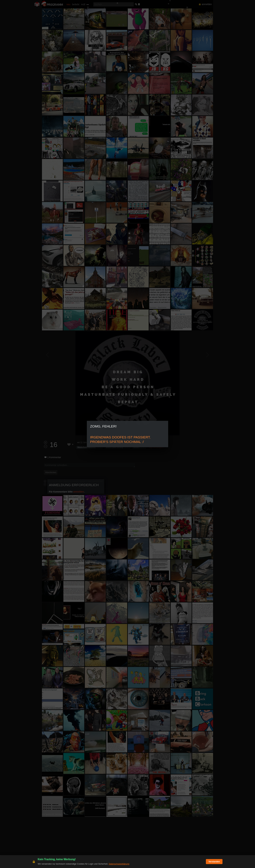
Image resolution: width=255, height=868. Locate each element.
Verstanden (214, 862)
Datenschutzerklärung (119, 864)
